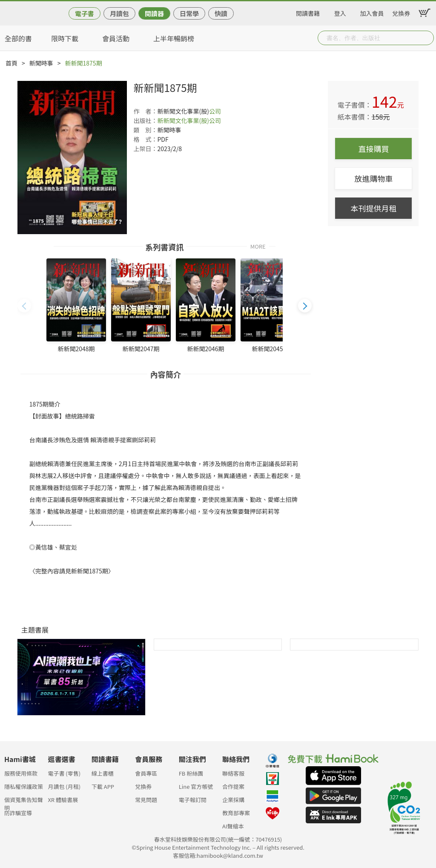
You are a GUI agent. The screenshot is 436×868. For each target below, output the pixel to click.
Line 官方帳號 (196, 786)
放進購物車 (373, 178)
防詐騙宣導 (18, 813)
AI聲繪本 (233, 826)
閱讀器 (154, 13)
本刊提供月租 (373, 208)
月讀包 (119, 13)
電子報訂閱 (193, 800)
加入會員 (372, 12)
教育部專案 (236, 813)
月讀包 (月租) (64, 786)
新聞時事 (41, 63)
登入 (340, 12)
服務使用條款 (21, 773)
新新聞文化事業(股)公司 (189, 120)
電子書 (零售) (64, 773)
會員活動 (116, 38)
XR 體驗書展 (63, 800)
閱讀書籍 (308, 12)
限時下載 (65, 38)
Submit (427, 38)
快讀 (221, 13)
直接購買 (373, 149)
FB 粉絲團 (191, 773)
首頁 (11, 63)
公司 (215, 111)
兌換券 (401, 12)
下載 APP (103, 786)
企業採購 (233, 800)
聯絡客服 (233, 773)
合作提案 (233, 786)
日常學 (189, 13)
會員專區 (146, 773)
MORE (258, 246)
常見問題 (146, 800)
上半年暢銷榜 (174, 38)
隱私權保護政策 (24, 786)
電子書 (85, 13)
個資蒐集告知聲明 (24, 802)
